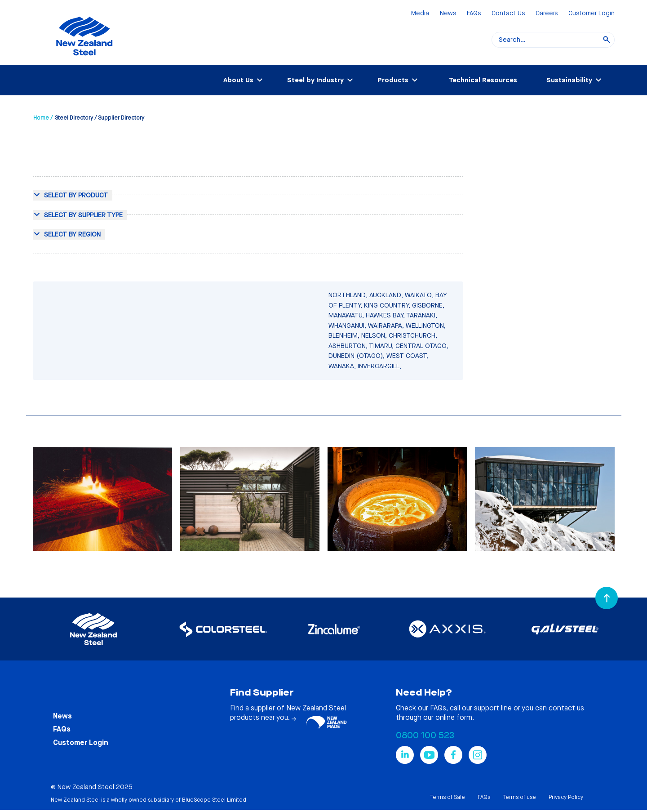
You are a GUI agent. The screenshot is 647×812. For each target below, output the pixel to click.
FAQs (474, 14)
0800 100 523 (425, 735)
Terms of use (519, 797)
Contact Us (508, 14)
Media (420, 14)
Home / (43, 118)
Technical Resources (483, 80)
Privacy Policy (566, 797)
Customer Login (592, 14)
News (448, 14)
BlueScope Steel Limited (214, 800)
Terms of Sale (448, 797)
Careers (547, 14)
